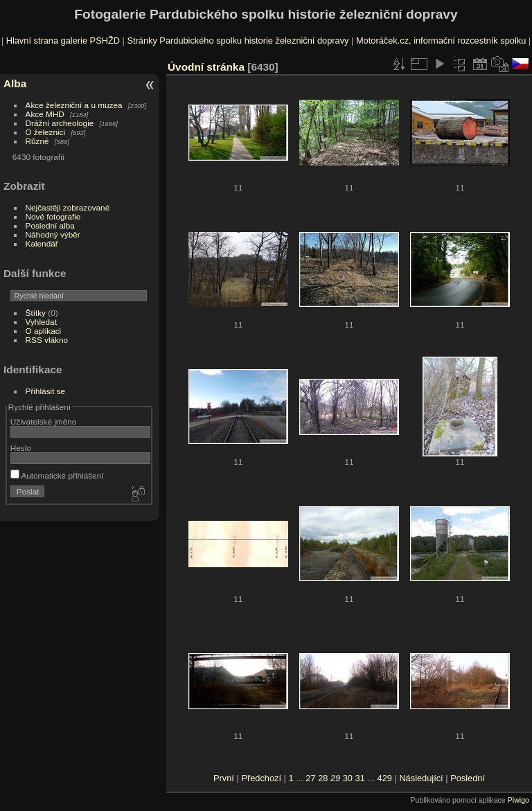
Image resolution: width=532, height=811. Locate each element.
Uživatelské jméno (43, 421)
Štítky (36, 313)
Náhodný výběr (53, 234)
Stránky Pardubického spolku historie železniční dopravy (238, 41)
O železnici (46, 132)
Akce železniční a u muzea (74, 105)
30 (348, 778)
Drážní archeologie (60, 123)
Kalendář (42, 243)
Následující (421, 778)
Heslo (21, 448)
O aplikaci (44, 331)
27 (310, 778)
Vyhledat (41, 322)
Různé (37, 141)
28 (323, 778)
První (224, 778)
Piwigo (518, 800)
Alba (15, 83)
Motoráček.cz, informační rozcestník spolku (441, 41)
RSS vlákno (47, 340)
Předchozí (261, 778)
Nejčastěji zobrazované (68, 207)
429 (385, 778)
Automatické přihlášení (57, 475)
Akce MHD (45, 114)
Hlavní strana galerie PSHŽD (63, 41)
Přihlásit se (46, 391)
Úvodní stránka (206, 67)
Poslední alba (50, 225)
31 (360, 778)
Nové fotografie (53, 216)
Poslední (468, 778)
